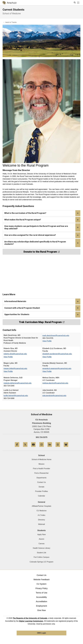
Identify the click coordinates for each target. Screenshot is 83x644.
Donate (41, 487)
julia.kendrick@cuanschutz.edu (54, 396)
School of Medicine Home (41, 459)
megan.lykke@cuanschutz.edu (15, 368)
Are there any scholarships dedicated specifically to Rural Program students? (42, 243)
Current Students (14, 10)
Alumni (42, 539)
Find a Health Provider (41, 469)
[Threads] (58, 448)
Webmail (41, 524)
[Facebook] (17, 448)
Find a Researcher (41, 473)
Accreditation (41, 601)
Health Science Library (42, 548)
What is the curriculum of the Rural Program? (42, 213)
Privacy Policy (41, 588)
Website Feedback (42, 580)
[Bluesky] (66, 448)
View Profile (47, 341)
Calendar (42, 496)
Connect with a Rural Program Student (42, 308)
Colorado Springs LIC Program (42, 562)
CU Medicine (41, 511)
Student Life (41, 553)
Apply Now (41, 534)
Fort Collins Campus (42, 557)
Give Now (41, 610)
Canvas (41, 544)
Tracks (14, 22)
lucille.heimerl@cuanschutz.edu (16, 396)
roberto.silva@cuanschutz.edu (15, 354)
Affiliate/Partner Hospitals (41, 506)
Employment (41, 606)
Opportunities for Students (42, 315)
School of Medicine (12, 13)
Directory (41, 520)
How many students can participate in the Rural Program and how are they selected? (42, 227)
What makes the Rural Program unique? (42, 220)
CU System (41, 584)
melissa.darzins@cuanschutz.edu (55, 383)
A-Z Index (41, 515)
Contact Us (41, 482)
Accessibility (41, 597)
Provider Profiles (41, 491)
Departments (41, 478)
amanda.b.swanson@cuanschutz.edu (57, 368)
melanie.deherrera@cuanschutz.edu (18, 383)
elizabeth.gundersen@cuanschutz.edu (57, 354)
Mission (41, 464)
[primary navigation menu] (78, 3)
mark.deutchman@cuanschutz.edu (56, 335)
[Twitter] (25, 448)
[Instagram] (42, 448)
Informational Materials (42, 301)
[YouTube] (33, 448)
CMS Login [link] (41, 633)
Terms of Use (41, 593)
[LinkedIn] (50, 448)
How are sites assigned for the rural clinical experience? (42, 235)
